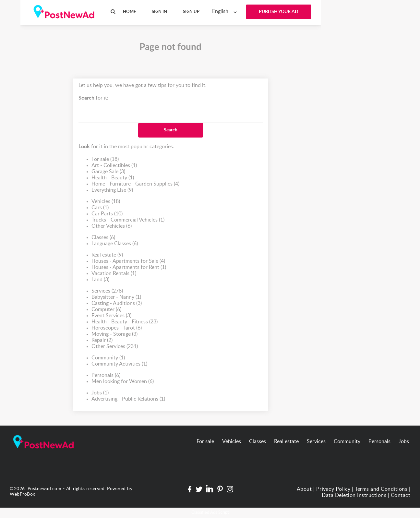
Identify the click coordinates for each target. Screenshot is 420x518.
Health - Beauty (113, 178)
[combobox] (226, 12)
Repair (102, 340)
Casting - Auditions (117, 303)
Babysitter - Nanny (116, 297)
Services (107, 291)
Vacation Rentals (114, 274)
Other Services (115, 347)
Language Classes (115, 244)
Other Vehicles (112, 226)
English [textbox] (220, 11)
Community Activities (119, 364)
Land (100, 280)
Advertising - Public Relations (128, 399)
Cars (100, 208)
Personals (106, 375)
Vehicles (106, 202)
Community (108, 358)
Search (171, 130)
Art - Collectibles (114, 166)
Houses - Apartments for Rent (129, 267)
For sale (105, 159)
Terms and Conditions (381, 489)
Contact (401, 495)
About (304, 489)
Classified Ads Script (210, 513)
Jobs (100, 393)
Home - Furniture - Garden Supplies (135, 184)
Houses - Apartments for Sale (128, 261)
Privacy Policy (333, 489)
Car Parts (107, 214)
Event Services (111, 316)
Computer (106, 310)
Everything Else (112, 190)
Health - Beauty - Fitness (125, 322)
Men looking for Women (123, 382)
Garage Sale (108, 172)
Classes (103, 238)
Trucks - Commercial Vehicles (128, 220)
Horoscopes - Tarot (117, 328)
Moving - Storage (114, 334)
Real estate (107, 255)
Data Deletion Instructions (354, 495)
